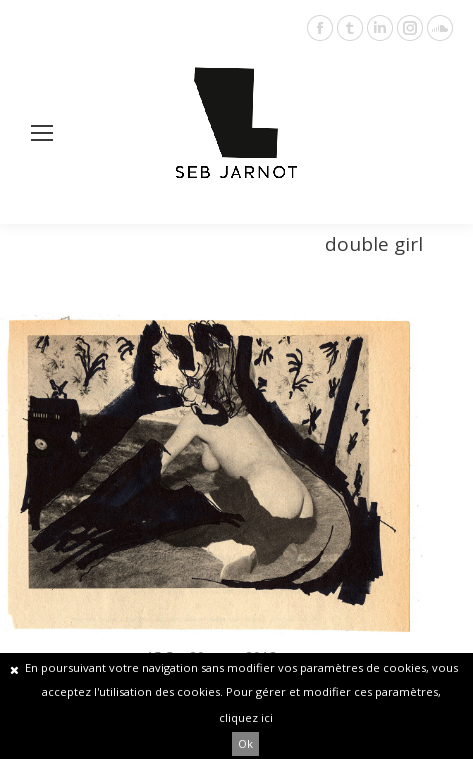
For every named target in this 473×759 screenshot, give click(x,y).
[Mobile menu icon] (42, 133)
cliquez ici (246, 717)
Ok (245, 743)
